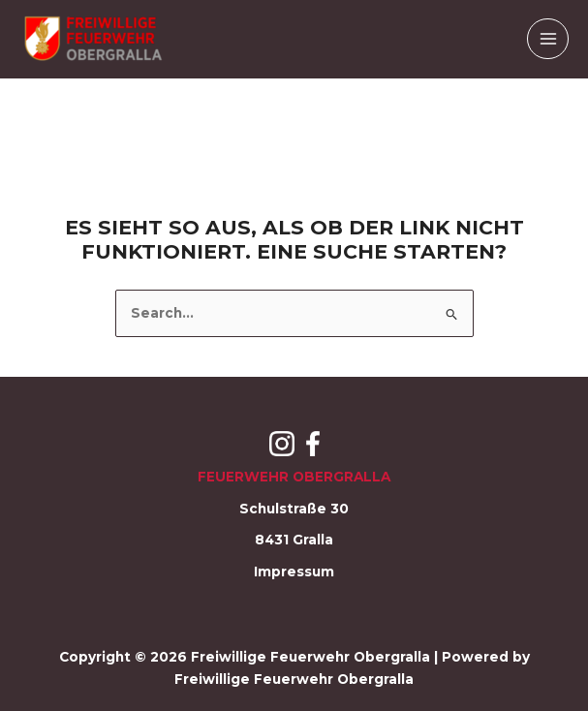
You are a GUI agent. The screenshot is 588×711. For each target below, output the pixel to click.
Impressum (294, 572)
